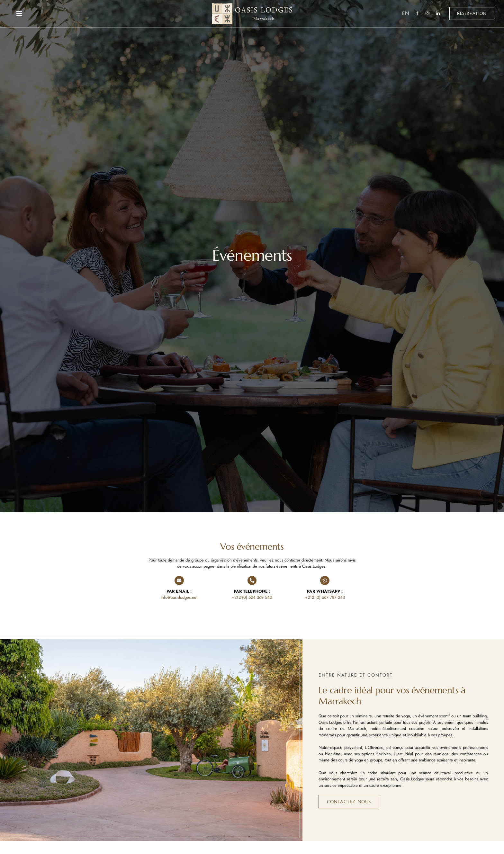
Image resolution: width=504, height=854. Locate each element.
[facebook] (417, 13)
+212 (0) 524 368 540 (252, 597)
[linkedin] (438, 13)
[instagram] (428, 13)
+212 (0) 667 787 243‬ (325, 597)
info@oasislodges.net (179, 597)
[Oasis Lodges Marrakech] (252, 5)
